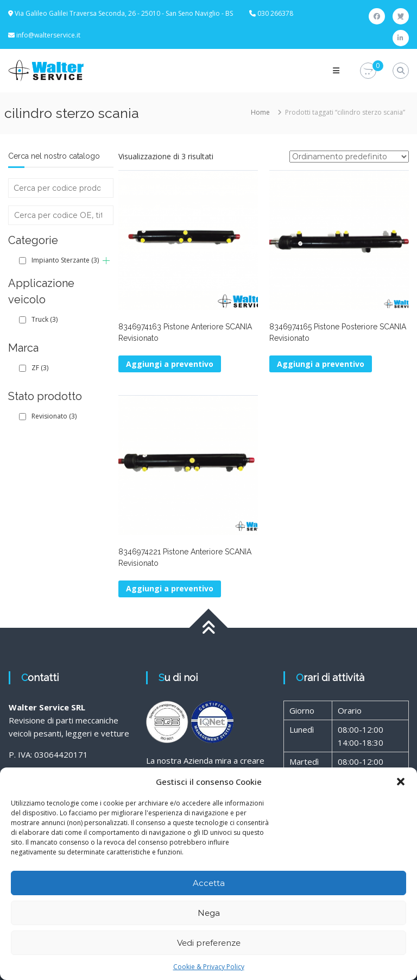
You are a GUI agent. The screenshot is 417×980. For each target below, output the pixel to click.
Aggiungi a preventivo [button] (170, 364)
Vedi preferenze (209, 943)
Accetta (209, 883)
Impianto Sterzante (65, 260)
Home (260, 112)
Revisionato (54, 416)
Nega (209, 913)
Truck (45, 319)
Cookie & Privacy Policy (209, 967)
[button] (401, 782)
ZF (40, 368)
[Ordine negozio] (349, 157)
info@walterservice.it (48, 35)
